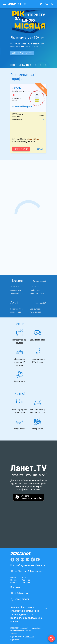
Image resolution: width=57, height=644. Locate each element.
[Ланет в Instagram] (17, 560)
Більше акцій (40, 303)
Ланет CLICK (30, 637)
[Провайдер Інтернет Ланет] (24, 553)
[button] (29, 615)
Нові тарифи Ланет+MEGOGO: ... (38, 292)
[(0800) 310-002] (51, 638)
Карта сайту (15, 640)
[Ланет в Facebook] (12, 560)
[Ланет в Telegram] (23, 560)
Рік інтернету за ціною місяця (17, 310)
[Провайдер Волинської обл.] (12, 4)
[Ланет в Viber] (33, 560)
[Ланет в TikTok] (38, 560)
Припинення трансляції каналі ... (19, 292)
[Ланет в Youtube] (28, 560)
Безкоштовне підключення (36, 310)
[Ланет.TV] (25, 4)
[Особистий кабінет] (20, 4)
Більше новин (40, 281)
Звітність (14, 633)
